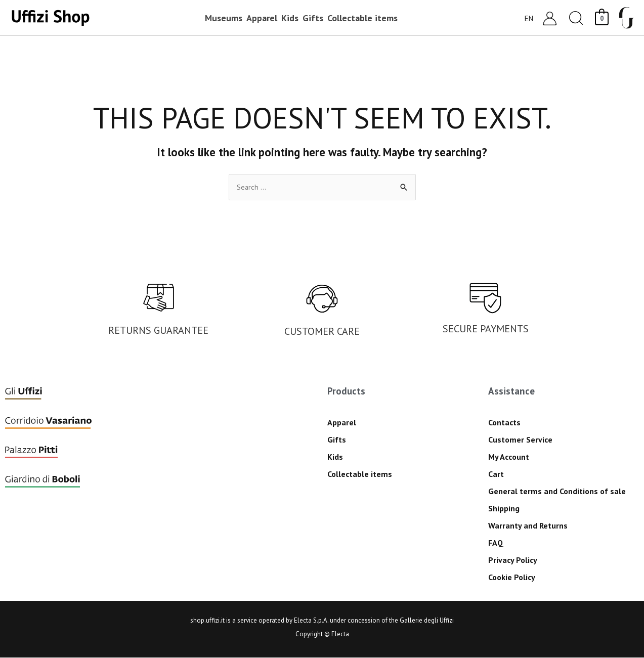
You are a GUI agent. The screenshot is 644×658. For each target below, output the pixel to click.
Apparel (342, 423)
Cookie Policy (512, 578)
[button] (576, 18)
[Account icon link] (550, 18)
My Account (509, 457)
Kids (335, 457)
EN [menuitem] (529, 18)
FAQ (496, 543)
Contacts (504, 423)
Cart (496, 474)
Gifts (337, 440)
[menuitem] (529, 18)
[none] (525, 18)
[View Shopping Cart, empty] (602, 17)
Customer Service (520, 440)
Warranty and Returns (528, 526)
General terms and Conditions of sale (557, 492)
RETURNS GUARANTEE (158, 331)
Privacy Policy (513, 560)
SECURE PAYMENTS (486, 329)
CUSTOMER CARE (322, 332)
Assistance (511, 391)
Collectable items (360, 474)
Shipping (504, 509)
